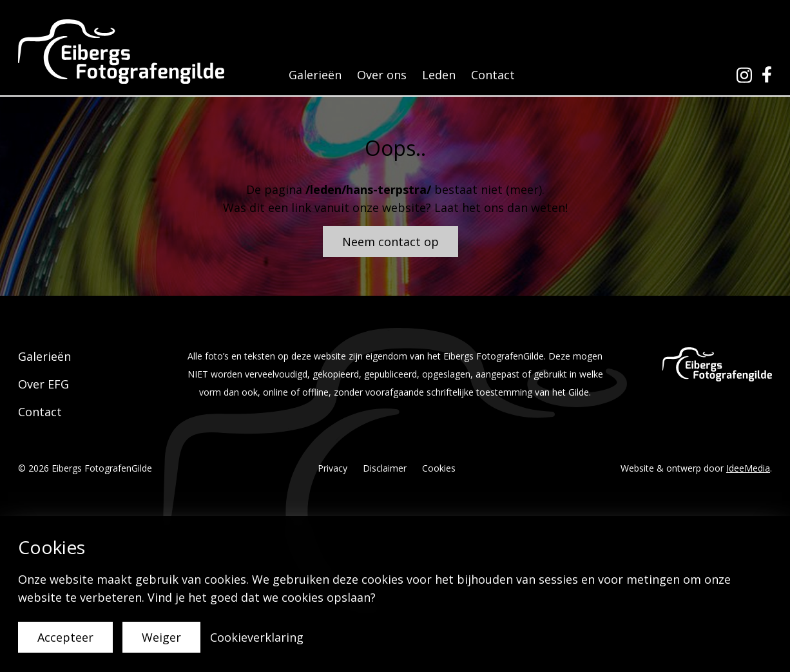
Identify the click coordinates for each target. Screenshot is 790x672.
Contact (493, 75)
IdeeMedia (748, 468)
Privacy (332, 468)
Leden (439, 75)
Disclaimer (385, 468)
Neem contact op (390, 242)
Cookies (439, 468)
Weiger (161, 637)
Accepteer (65, 637)
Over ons (382, 75)
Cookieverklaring (257, 637)
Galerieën (315, 75)
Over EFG (43, 384)
